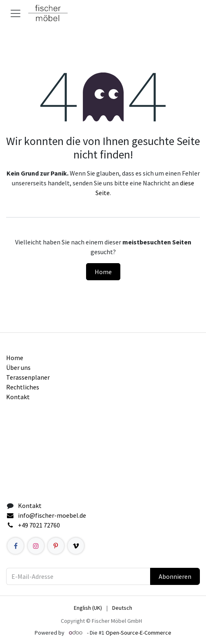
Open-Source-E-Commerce (138, 633)
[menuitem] (88, 608)
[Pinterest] (56, 546)
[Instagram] (36, 546)
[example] (76, 546)
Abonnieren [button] (175, 576)
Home (103, 272)
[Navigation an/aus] (16, 13)
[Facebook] (16, 546)
